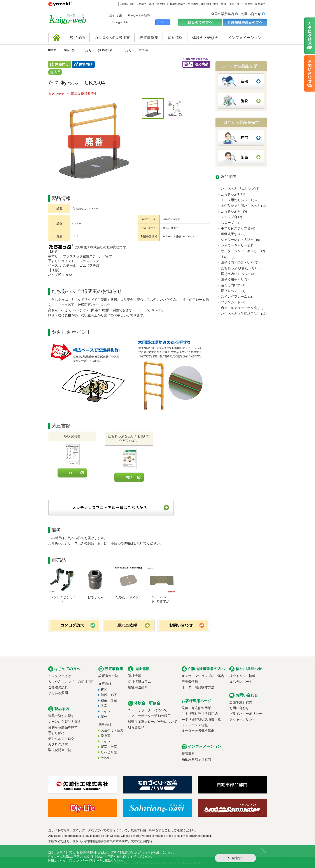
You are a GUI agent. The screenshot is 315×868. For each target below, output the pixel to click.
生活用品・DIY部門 (199, 4)
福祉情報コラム (139, 682)
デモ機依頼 (190, 682)
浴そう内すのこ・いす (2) (240, 262)
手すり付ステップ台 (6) (238, 228)
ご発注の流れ (58, 687)
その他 (106, 758)
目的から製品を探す (63, 727)
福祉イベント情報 (242, 676)
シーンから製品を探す (65, 722)
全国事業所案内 (223, 14)
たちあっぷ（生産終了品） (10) (244, 314)
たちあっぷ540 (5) (234, 211)
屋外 (104, 717)
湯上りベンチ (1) (233, 291)
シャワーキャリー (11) (237, 245)
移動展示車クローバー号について (153, 722)
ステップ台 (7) (231, 217)
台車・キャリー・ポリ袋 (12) (242, 308)
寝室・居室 (109, 700)
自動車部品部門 (176, 4)
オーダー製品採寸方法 (198, 687)
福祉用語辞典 (138, 687)
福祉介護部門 (157, 4)
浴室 (104, 706)
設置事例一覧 (108, 676)
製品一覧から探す (61, 716)
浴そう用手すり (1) (235, 279)
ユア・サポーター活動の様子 (149, 716)
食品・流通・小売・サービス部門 (233, 4)
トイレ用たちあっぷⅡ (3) (239, 200)
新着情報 (188, 754)
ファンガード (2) (233, 302)
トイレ (106, 711)
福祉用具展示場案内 (196, 759)
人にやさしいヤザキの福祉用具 (71, 682)
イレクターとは (60, 676)
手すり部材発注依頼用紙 (200, 714)
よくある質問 (58, 693)
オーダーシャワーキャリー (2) (243, 251)
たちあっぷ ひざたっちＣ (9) (242, 268)
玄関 (104, 689)
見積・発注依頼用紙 (196, 708)
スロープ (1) (230, 223)
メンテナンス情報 (195, 725)
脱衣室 (106, 736)
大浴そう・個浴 (112, 730)
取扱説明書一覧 (60, 750)
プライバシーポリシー (246, 714)
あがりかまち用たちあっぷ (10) (244, 206)
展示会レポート (241, 682)
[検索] (130, 23)
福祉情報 (135, 676)
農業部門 (260, 4)
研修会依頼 (136, 727)
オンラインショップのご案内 (203, 676)
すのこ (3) (228, 257)
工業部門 (141, 4)
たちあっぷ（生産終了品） (99, 50)
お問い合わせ (251, 14)
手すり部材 (56, 733)
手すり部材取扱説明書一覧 (201, 719)
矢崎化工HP (127, 4)
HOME (52, 50)
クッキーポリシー (242, 719)
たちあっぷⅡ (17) (233, 194)
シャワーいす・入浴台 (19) (241, 240)
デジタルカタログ (61, 739)
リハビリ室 (109, 752)
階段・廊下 (109, 695)
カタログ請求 (58, 744)
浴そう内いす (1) (233, 285)
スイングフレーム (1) (236, 297)
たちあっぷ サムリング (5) (240, 189)
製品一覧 (70, 50)
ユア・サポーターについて (148, 710)
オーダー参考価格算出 (198, 731)
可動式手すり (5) (233, 234)
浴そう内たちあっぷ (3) (238, 274)
